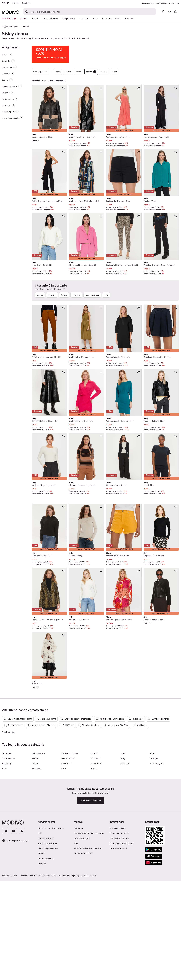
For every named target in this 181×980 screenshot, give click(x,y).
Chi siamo (78, 828)
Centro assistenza (46, 858)
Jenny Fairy (96, 763)
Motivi (94, 753)
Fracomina (96, 758)
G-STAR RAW (68, 758)
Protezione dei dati (89, 876)
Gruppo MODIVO (82, 838)
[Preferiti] (169, 12)
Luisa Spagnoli (157, 763)
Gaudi (123, 753)
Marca (91, 72)
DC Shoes (7, 753)
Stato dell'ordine (45, 838)
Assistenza (174, 3)
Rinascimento (8, 758)
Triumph (154, 758)
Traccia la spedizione (47, 843)
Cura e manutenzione (119, 833)
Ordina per (40, 72)
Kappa (5, 768)
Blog (76, 843)
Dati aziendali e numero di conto (89, 833)
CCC (153, 753)
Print (114, 72)
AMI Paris (125, 763)
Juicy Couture (38, 753)
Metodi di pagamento (48, 848)
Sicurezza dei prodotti (120, 838)
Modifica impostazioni (48, 876)
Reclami (41, 853)
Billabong (6, 763)
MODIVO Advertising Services (88, 848)
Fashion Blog (146, 3)
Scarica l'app (161, 3)
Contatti (42, 863)
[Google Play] (154, 850)
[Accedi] (163, 12)
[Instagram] (5, 831)
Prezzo (79, 72)
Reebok (35, 758)
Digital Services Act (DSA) (121, 843)
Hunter (94, 768)
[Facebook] (22, 831)
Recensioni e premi (118, 848)
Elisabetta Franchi (70, 753)
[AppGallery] (154, 863)
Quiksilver (66, 763)
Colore (68, 72)
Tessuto (104, 72)
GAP (64, 768)
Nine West (37, 768)
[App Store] (154, 856)
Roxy (123, 758)
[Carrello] (176, 12)
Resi (40, 833)
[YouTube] (14, 831)
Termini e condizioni (83, 853)
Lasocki (35, 763)
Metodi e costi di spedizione (51, 828)
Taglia (58, 72)
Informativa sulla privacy (69, 876)
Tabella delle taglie (118, 828)
